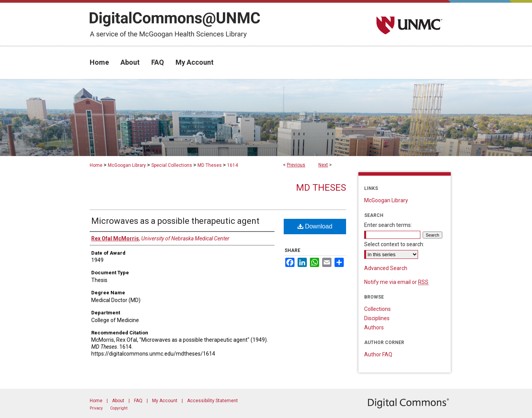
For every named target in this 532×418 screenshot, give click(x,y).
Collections (377, 309)
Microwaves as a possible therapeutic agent (175, 221)
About (118, 401)
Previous (296, 165)
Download (315, 226)
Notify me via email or (396, 282)
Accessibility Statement (212, 401)
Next (323, 165)
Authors (374, 327)
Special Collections (172, 165)
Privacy (96, 408)
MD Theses (210, 165)
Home (96, 165)
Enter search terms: (388, 225)
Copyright (119, 408)
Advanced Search (386, 268)
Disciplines (377, 318)
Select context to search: (394, 244)
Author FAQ (378, 354)
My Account (165, 401)
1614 (233, 165)
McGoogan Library (127, 165)
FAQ (138, 401)
